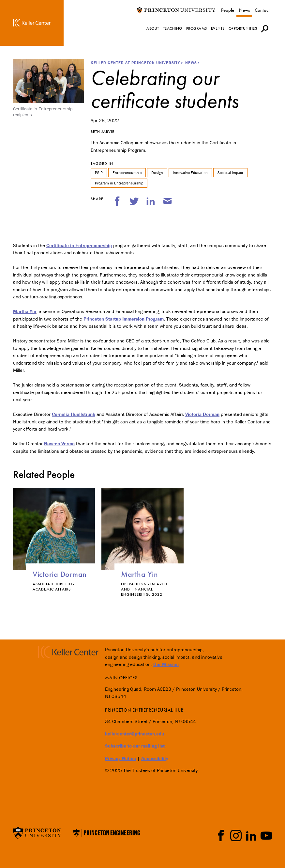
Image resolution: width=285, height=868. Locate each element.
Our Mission (166, 664)
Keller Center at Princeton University (135, 63)
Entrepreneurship (127, 173)
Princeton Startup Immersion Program (124, 319)
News (244, 10)
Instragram (236, 836)
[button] (265, 29)
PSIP (99, 173)
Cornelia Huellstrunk (74, 414)
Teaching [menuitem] (173, 28)
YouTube (266, 836)
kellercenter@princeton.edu (135, 734)
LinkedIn (251, 836)
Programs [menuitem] (197, 28)
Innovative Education (190, 173)
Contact (262, 10)
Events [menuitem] (218, 28)
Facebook (221, 836)
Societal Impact (230, 173)
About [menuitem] (153, 28)
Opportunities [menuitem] (243, 28)
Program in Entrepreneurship (119, 183)
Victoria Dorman (202, 414)
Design (157, 173)
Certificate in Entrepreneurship (79, 245)
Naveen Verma (59, 443)
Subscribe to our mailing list (135, 746)
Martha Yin (25, 311)
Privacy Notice (120, 758)
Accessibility (155, 758)
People (228, 10)
